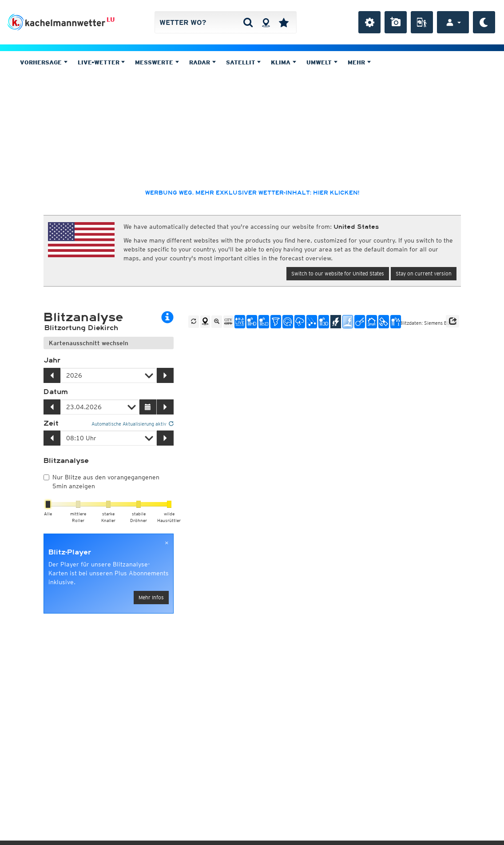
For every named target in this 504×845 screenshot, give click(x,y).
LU (111, 20)
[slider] (48, 504)
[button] (452, 321)
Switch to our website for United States (338, 273)
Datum (56, 392)
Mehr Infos (151, 597)
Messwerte (157, 62)
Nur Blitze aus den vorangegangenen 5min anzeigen (101, 482)
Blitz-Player (70, 552)
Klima (284, 62)
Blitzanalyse (66, 461)
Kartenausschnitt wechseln (89, 343)
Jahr (52, 360)
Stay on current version (424, 273)
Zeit (51, 423)
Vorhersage (44, 62)
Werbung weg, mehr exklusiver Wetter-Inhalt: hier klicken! (252, 193)
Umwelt (322, 62)
